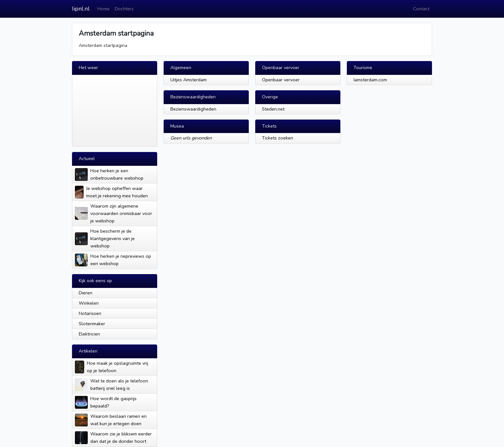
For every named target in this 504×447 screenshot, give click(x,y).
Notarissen (90, 313)
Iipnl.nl (81, 9)
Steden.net (273, 109)
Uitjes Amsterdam (189, 80)
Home (104, 9)
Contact (421, 9)
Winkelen (89, 303)
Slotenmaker (92, 324)
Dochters (124, 9)
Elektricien (89, 334)
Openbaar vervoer (281, 80)
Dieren (85, 293)
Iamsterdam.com (370, 80)
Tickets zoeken (278, 138)
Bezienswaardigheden (193, 109)
